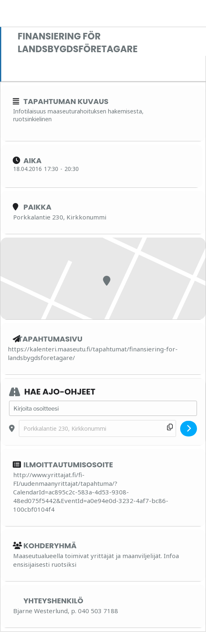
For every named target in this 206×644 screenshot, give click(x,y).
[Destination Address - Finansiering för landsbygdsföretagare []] (97, 428)
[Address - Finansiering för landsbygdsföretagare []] (103, 409)
